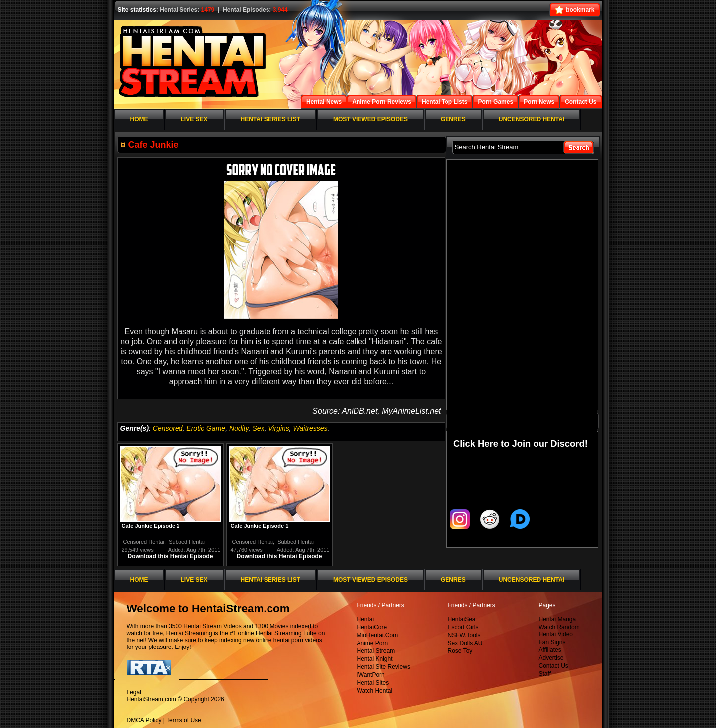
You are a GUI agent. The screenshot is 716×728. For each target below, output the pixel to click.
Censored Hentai (144, 542)
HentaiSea (462, 619)
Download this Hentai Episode (170, 556)
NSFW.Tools (464, 635)
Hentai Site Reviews (384, 667)
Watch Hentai (375, 691)
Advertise (551, 658)
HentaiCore (372, 627)
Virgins (279, 428)
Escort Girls (463, 627)
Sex (258, 428)
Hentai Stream (376, 651)
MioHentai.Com (378, 635)
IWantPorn (371, 675)
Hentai (366, 619)
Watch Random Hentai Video (559, 631)
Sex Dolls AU (465, 643)
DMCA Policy (144, 720)
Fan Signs (552, 642)
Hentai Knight (375, 659)
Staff (545, 674)
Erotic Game (206, 428)
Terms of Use (184, 720)
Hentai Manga (558, 619)
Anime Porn (373, 643)
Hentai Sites (373, 683)
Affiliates (550, 650)
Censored (168, 428)
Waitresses (311, 428)
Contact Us (554, 666)
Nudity (239, 428)
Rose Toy (460, 651)
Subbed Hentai (187, 542)
